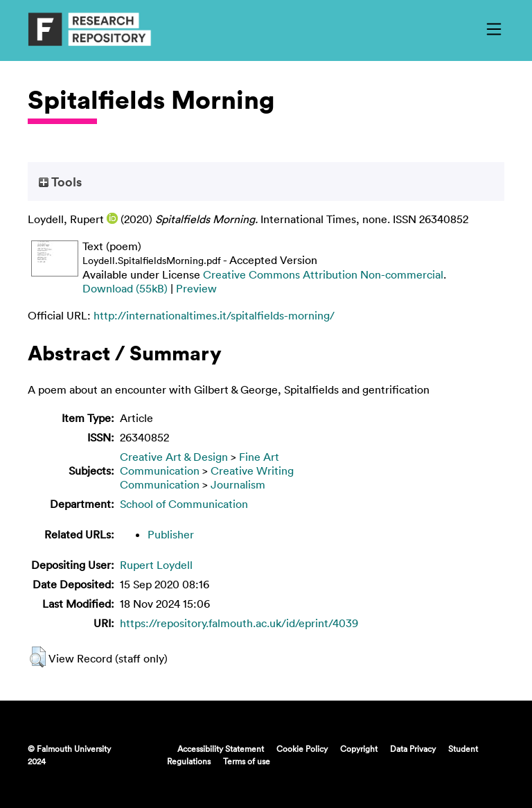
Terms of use (247, 761)
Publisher (171, 534)
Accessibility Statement (221, 748)
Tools (60, 182)
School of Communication (184, 504)
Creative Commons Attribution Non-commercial (323, 274)
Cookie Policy (302, 748)
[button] (38, 657)
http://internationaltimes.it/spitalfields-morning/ (214, 315)
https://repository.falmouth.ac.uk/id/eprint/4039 (239, 623)
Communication (160, 471)
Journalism (238, 484)
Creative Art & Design (174, 457)
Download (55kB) (125, 288)
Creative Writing (252, 471)
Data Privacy (413, 748)
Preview (196, 288)
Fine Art (259, 457)
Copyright (359, 748)
